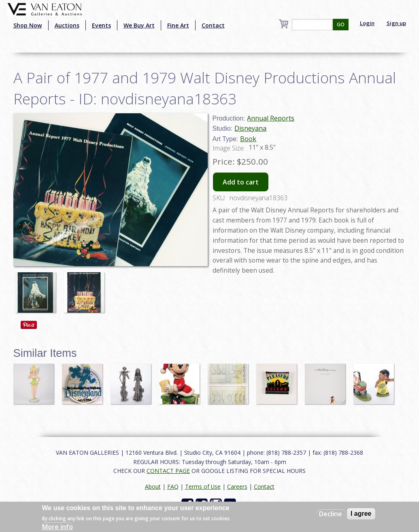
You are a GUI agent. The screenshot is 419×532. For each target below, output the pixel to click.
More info (57, 527)
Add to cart (241, 182)
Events (101, 25)
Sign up (396, 23)
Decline (331, 514)
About (153, 486)
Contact (213, 25)
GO (341, 24)
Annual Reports (271, 118)
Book (248, 139)
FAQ (173, 486)
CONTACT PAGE (168, 471)
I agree (361, 514)
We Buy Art (139, 25)
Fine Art (178, 25)
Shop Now (28, 25)
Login (367, 23)
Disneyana (250, 128)
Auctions (67, 25)
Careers (237, 486)
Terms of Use (203, 486)
